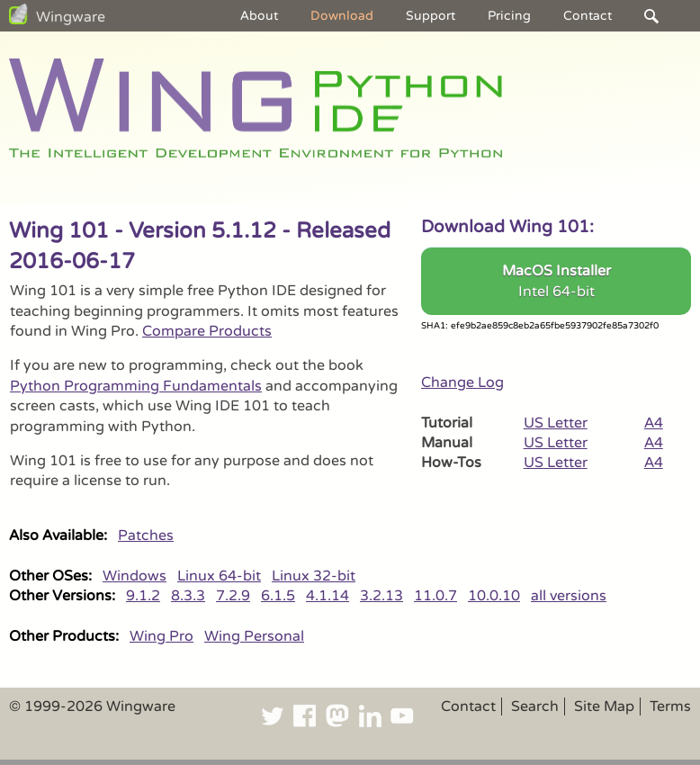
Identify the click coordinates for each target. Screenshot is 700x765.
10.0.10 (494, 596)
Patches (146, 535)
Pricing (509, 16)
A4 (654, 423)
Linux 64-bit (219, 576)
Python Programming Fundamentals (136, 386)
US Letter (556, 423)
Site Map (604, 706)
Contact (588, 16)
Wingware (71, 17)
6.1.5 (278, 596)
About (259, 16)
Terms (670, 706)
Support (431, 16)
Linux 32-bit (314, 576)
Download (342, 16)
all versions (569, 596)
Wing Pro (162, 636)
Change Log (462, 382)
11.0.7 (435, 596)
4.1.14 (328, 596)
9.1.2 (143, 596)
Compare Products (207, 331)
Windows (135, 576)
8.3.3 (188, 596)
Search (535, 706)
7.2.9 (233, 596)
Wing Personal (254, 636)
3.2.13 (381, 596)
